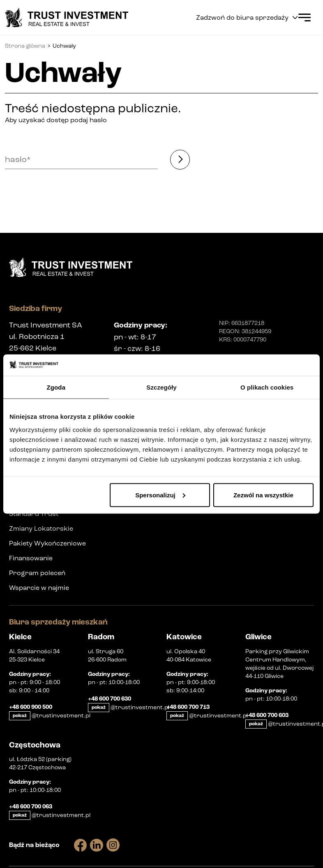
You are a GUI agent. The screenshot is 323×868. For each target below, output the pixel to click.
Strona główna (25, 46)
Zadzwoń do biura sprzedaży (247, 17)
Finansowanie (31, 558)
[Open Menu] (305, 17)
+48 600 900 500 (31, 707)
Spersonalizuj (160, 495)
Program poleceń (37, 573)
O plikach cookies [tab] (267, 387)
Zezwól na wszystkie (263, 495)
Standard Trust (34, 514)
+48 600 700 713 (188, 707)
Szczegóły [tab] (161, 387)
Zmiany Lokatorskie (41, 528)
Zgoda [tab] (56, 387)
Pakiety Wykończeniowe (47, 543)
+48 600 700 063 (31, 807)
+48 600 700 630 (110, 699)
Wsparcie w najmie (39, 588)
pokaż (20, 716)
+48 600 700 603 (267, 715)
